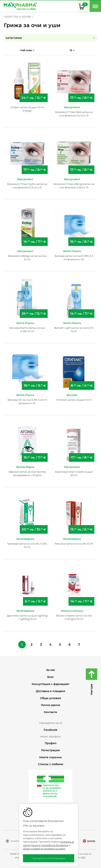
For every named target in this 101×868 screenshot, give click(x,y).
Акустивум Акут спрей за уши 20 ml (74, 473)
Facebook (50, 730)
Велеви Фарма (25, 467)
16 (72, 50)
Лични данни (50, 705)
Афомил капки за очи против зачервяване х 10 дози (27, 473)
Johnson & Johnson (72, 611)
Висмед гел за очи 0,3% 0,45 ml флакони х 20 (27, 401)
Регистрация (50, 750)
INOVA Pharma (72, 251)
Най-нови (27, 50)
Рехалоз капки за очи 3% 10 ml (74, 544)
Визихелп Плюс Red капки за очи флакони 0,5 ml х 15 (74, 114)
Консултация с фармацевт (50, 684)
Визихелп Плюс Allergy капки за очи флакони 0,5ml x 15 (74, 186)
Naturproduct (72, 107)
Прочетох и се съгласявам (49, 858)
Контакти (50, 712)
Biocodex (72, 395)
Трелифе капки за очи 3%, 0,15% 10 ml (27, 545)
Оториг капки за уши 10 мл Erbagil (27, 109)
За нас (51, 670)
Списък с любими (51, 764)
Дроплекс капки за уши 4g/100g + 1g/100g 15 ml (27, 617)
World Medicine (25, 539)
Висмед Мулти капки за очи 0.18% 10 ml (27, 330)
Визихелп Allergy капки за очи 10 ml (27, 258)
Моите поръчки (50, 757)
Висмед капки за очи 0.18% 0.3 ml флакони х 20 (74, 258)
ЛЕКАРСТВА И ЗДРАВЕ (18, 17)
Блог (51, 677)
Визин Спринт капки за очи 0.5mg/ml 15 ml (74, 617)
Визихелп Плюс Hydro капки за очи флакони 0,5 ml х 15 (27, 186)
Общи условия (50, 698)
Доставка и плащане (50, 691)
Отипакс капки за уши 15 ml (74, 400)
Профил (51, 743)
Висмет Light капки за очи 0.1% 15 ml (74, 330)
